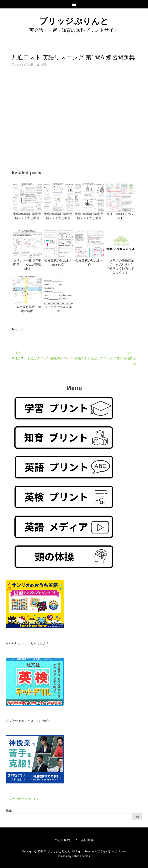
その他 (19, 329)
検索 (9, 810)
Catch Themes (81, 856)
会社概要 (87, 840)
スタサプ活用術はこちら (23, 799)
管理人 (45, 64)
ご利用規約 (62, 840)
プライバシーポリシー (112, 851)
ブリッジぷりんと (74, 20)
